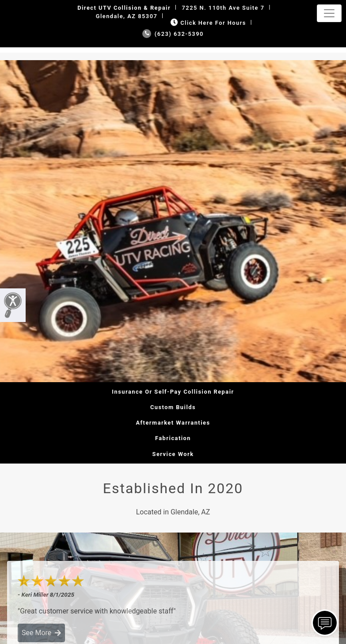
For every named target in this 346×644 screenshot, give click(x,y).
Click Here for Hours (207, 23)
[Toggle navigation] (329, 13)
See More (41, 633)
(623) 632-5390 (173, 34)
